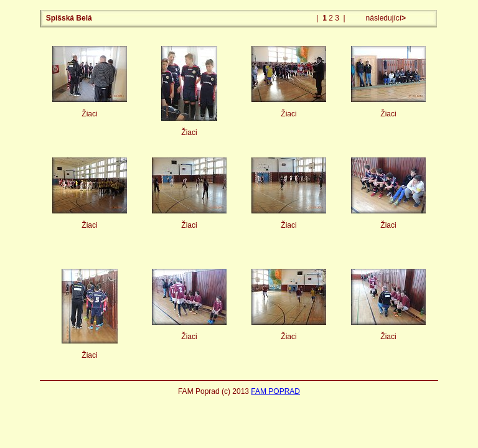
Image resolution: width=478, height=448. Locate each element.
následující (385, 18)
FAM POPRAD (275, 391)
